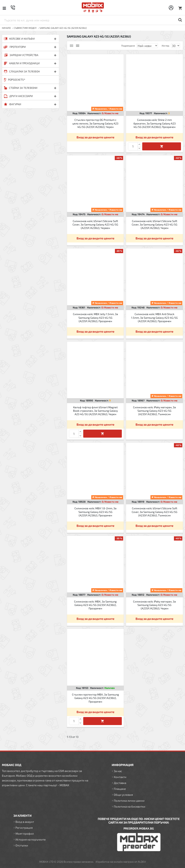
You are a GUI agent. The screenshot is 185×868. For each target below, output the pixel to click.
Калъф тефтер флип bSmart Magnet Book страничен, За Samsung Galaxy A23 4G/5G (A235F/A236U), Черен (95, 411)
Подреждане (128, 46)
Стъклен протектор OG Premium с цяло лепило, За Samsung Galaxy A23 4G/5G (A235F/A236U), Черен (95, 123)
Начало (6, 28)
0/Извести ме (110, 113)
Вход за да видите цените (95, 137)
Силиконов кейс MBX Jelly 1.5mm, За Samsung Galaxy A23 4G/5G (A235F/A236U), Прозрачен (95, 317)
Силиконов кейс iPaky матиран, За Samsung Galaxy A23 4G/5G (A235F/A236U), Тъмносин (154, 411)
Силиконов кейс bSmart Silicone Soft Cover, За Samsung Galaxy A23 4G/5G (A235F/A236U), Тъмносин (155, 512)
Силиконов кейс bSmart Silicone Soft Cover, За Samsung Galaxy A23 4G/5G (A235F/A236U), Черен (155, 224)
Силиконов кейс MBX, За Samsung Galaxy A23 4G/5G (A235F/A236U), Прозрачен (95, 605)
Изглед (165, 46)
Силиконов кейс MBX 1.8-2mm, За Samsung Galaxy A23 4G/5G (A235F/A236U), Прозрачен (95, 512)
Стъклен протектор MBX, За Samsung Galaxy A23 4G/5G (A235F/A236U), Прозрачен (95, 698)
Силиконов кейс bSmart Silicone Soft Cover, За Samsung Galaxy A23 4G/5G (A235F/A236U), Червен (95, 224)
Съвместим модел (25, 28)
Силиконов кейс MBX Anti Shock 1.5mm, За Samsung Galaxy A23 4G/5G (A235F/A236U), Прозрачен (154, 317)
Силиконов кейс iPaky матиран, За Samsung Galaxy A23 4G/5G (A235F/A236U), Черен (154, 605)
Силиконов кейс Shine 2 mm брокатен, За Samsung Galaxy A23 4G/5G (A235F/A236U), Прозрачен (155, 123)
